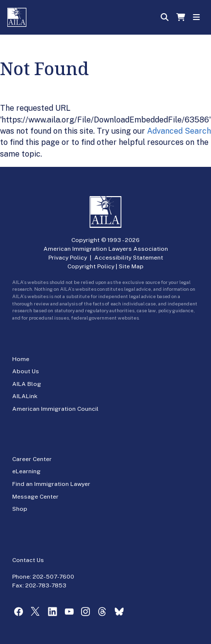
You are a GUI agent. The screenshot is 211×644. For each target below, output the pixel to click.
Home (21, 359)
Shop (20, 509)
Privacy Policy (68, 258)
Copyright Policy (91, 266)
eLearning (26, 471)
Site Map (131, 266)
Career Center (32, 459)
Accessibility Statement (129, 258)
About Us (26, 371)
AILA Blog (27, 384)
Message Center (35, 497)
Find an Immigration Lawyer (51, 484)
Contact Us (28, 560)
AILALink (25, 396)
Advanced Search (179, 131)
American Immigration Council (55, 409)
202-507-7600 (53, 577)
